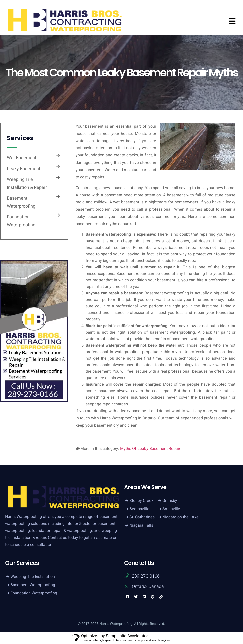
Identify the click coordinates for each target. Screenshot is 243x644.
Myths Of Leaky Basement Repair (150, 449)
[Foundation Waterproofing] (58, 215)
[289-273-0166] (126, 576)
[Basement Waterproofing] (58, 196)
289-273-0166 (146, 576)
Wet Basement (22, 158)
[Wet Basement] (58, 156)
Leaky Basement (24, 169)
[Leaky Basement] (58, 167)
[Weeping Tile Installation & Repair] (58, 178)
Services (20, 138)
